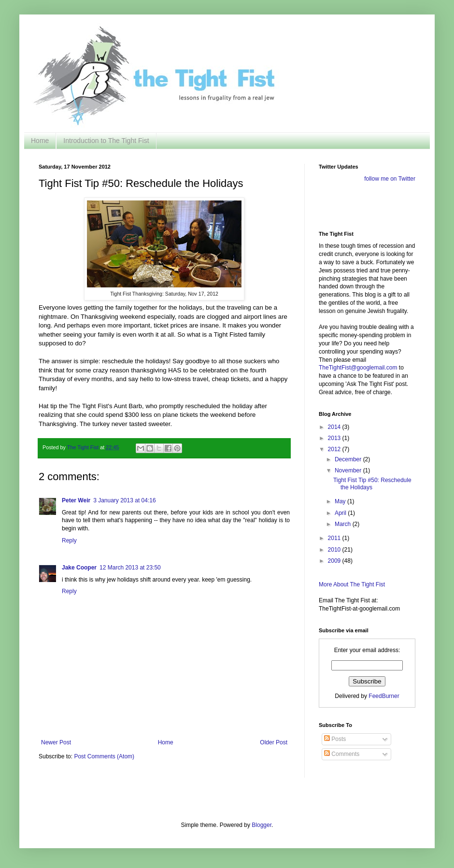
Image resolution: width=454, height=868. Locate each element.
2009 (335, 561)
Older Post (274, 742)
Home (40, 141)
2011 (335, 538)
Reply (69, 541)
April (341, 513)
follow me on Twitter (390, 179)
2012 (335, 449)
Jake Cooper (79, 568)
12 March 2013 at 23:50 (130, 568)
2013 (335, 438)
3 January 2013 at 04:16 (124, 500)
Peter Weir (76, 500)
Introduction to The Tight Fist (106, 141)
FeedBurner (384, 696)
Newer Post (56, 742)
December (349, 459)
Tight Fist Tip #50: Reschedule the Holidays (372, 484)
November (349, 470)
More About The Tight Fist (352, 584)
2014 (335, 427)
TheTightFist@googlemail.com (358, 368)
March (344, 524)
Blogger (262, 825)
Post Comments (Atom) (104, 756)
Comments (342, 754)
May (341, 501)
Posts (335, 739)
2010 (335, 550)
